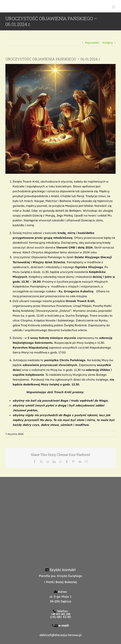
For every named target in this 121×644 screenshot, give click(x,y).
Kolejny (108, 43)
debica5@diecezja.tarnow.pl (60, 635)
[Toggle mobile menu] (114, 7)
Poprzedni (92, 43)
